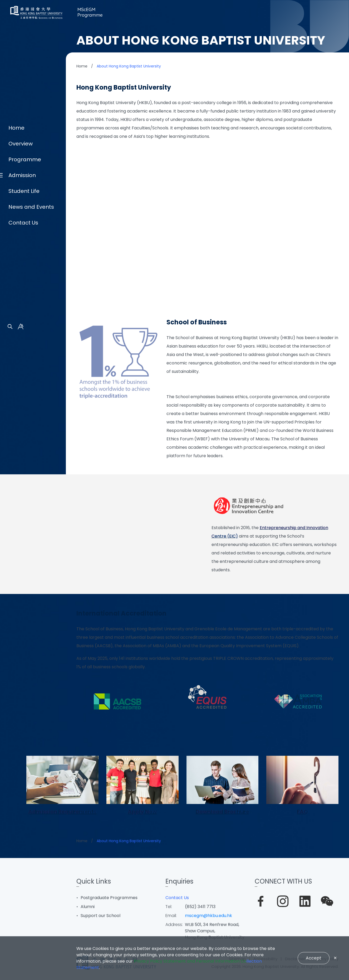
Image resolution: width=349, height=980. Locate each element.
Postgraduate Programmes (109, 898)
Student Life (24, 512)
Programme (25, 481)
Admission (22, 496)
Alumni (88, 907)
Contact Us (23, 544)
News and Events (31, 528)
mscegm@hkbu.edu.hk (208, 916)
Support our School (100, 916)
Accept (314, 958)
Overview (21, 465)
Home (16, 449)
